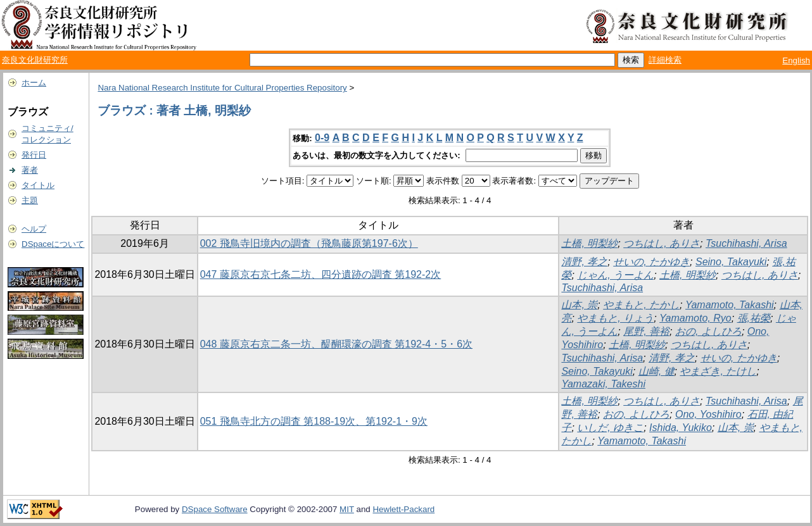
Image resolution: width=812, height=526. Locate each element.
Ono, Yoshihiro (708, 414)
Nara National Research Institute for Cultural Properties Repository (222, 88)
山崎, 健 (657, 371)
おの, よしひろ (708, 331)
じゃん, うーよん (615, 275)
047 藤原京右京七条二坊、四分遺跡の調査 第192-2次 (321, 274)
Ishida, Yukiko (681, 428)
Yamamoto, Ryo (695, 318)
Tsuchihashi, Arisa (746, 243)
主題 (30, 200)
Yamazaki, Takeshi (603, 384)
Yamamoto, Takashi (730, 305)
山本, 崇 (579, 305)
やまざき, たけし (718, 371)
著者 (30, 170)
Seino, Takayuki (731, 262)
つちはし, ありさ (662, 243)
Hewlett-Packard (403, 509)
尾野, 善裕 (646, 331)
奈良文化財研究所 (35, 60)
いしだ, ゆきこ (610, 428)
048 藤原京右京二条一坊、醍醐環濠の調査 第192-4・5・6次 (336, 344)
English (796, 60)
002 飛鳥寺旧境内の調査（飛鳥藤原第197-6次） (309, 243)
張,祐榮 (754, 318)
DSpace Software (215, 509)
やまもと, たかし (641, 305)
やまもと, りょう (615, 318)
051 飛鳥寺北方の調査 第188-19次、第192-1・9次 (314, 421)
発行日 (34, 155)
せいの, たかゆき (651, 262)
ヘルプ (34, 229)
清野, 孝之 (584, 262)
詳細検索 (665, 60)
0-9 (322, 138)
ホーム (34, 83)
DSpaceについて (53, 244)
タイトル (38, 185)
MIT (347, 509)
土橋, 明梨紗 (589, 243)
